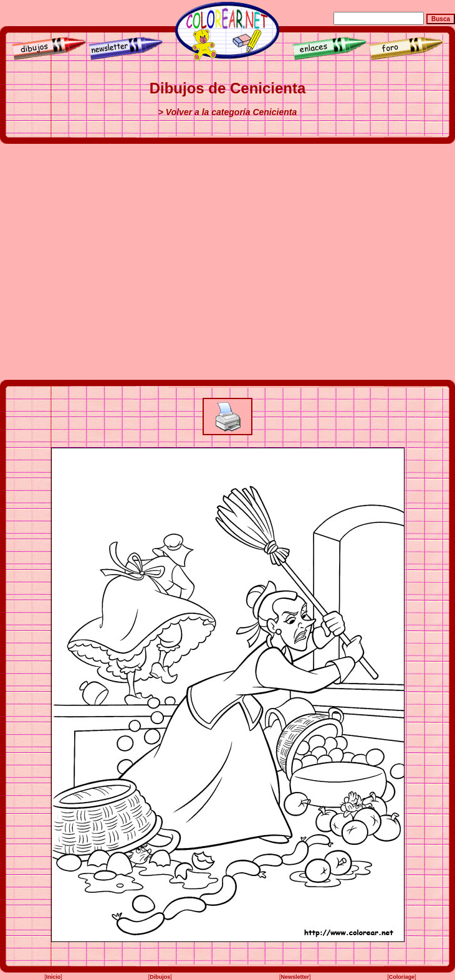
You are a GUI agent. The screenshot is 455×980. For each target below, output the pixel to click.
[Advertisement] (117, 262)
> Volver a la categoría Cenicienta (228, 112)
